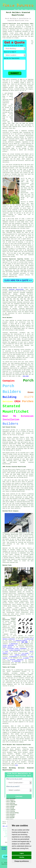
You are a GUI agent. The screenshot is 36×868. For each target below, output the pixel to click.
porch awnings (28, 590)
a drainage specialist (15, 660)
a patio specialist (15, 650)
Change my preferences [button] (22, 861)
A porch (23, 144)
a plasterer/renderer (20, 641)
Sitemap (4, 848)
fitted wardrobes (8, 645)
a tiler (5, 652)
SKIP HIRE (25, 642)
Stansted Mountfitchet (16, 289)
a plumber (26, 658)
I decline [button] (22, 857)
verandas (30, 86)
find (8, 748)
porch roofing (17, 604)
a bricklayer (13, 656)
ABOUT (22, 9)
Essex (19, 616)
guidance (5, 277)
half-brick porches (20, 595)
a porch (26, 28)
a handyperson (13, 644)
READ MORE (26, 376)
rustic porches (20, 608)
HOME (15, 9)
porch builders (7, 760)
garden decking (7, 647)
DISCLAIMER (31, 9)
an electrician (29, 639)
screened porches (20, 89)
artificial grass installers (17, 648)
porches (29, 327)
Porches (4, 849)
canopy (16, 561)
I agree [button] (22, 853)
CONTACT (26, 9)
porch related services (23, 614)
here (17, 765)
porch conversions (22, 612)
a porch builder (17, 636)
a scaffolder (17, 661)
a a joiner (25, 653)
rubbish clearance (21, 655)
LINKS (18, 9)
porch (22, 199)
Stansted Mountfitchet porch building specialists (18, 587)
